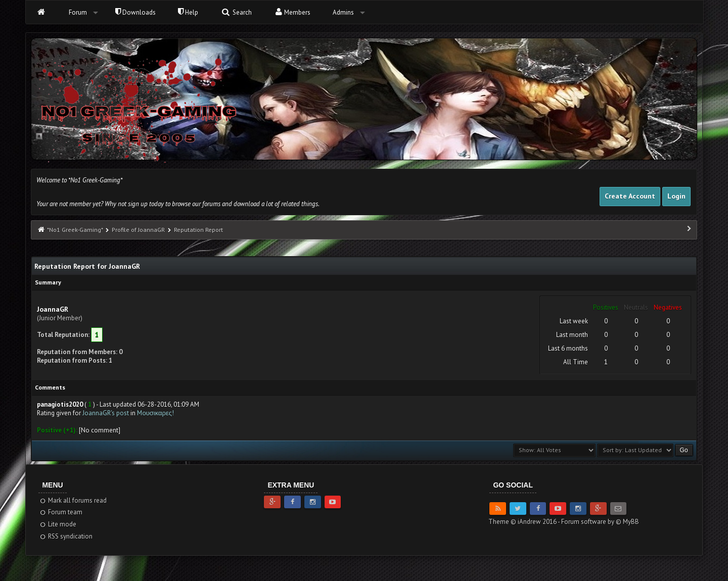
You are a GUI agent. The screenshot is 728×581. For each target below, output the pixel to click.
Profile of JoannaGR (138, 230)
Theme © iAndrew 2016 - (525, 522)
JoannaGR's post (106, 413)
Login (676, 196)
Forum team (60, 512)
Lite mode (57, 524)
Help (188, 12)
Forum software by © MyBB (600, 522)
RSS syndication (65, 536)
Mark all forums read (73, 500)
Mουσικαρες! (155, 413)
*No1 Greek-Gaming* (75, 230)
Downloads (135, 12)
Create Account (630, 196)
